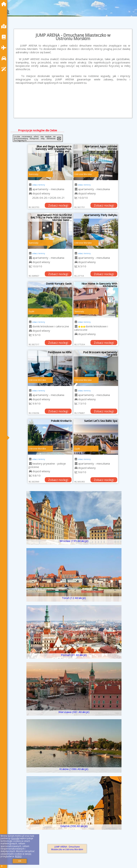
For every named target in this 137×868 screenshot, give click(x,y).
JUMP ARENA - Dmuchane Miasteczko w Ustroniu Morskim (67, 848)
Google (15, 838)
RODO (18, 856)
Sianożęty (34, 174)
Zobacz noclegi (58, 205)
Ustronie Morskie (83, 174)
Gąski (31, 311)
